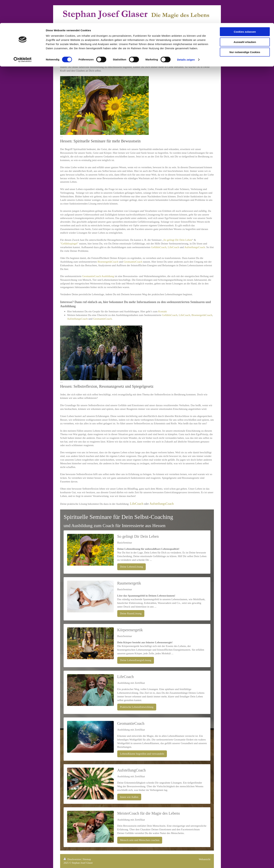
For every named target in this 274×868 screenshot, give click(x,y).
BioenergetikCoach (108, 262)
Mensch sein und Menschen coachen (140, 840)
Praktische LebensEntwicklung (137, 707)
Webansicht (205, 859)
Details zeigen (186, 37)
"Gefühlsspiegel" (69, 243)
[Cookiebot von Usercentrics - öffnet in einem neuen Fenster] (23, 37)
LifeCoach (173, 247)
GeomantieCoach (133, 262)
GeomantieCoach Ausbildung (98, 276)
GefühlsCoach (159, 247)
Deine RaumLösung (131, 613)
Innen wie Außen (129, 797)
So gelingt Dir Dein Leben (178, 240)
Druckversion (73, 859)
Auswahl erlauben (245, 19)
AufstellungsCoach (195, 247)
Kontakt (163, 311)
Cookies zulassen (245, 9)
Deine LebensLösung (131, 567)
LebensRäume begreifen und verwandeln (142, 754)
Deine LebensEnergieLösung (136, 660)
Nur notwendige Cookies (245, 29)
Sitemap (87, 859)
